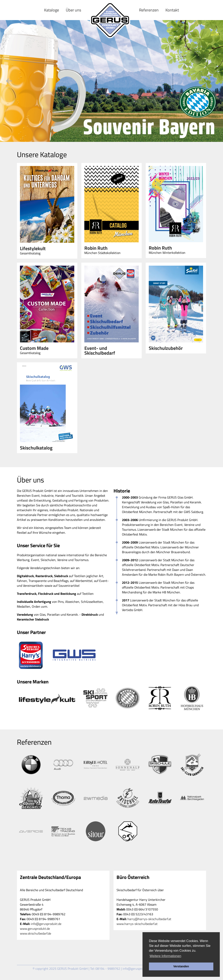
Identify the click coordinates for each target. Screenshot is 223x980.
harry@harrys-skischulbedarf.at (149, 919)
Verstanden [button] (181, 966)
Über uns (73, 10)
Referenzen (149, 10)
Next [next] (214, 81)
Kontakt (172, 10)
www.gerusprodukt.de (35, 929)
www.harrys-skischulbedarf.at (137, 924)
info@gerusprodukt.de (46, 924)
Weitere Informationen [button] (165, 956)
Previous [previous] (9, 81)
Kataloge (52, 10)
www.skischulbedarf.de (36, 933)
